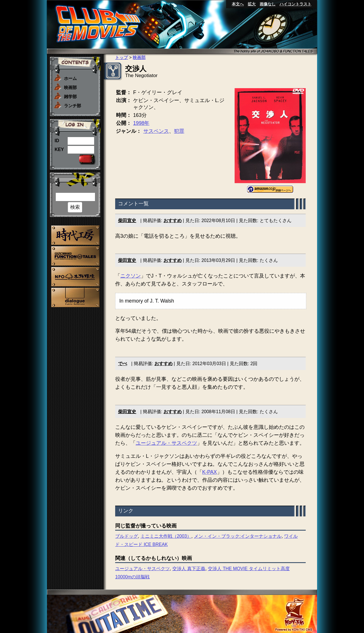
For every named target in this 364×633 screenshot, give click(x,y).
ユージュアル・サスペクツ (166, 443)
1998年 (141, 123)
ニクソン (131, 276)
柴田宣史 (127, 221)
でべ (123, 364)
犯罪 (179, 131)
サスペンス (156, 131)
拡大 (252, 4)
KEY (59, 149)
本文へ (238, 4)
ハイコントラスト (295, 4)
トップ (122, 57)
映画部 (70, 87)
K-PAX (210, 472)
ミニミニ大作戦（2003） (166, 536)
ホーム (70, 78)
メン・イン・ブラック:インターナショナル (238, 536)
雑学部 (70, 97)
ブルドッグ (127, 536)
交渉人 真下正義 (189, 569)
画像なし (268, 4)
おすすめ (173, 221)
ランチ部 (73, 106)
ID (57, 141)
